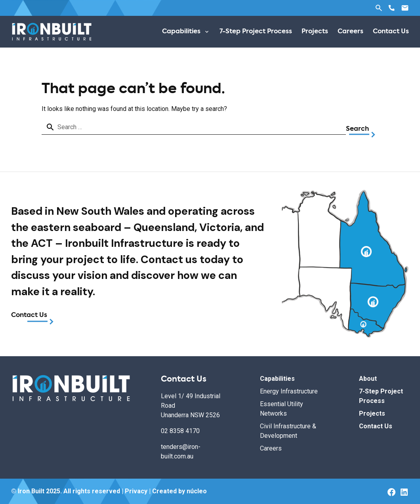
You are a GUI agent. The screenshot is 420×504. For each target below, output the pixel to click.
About (368, 379)
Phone (391, 8)
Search (379, 8)
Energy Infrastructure (289, 391)
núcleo (197, 491)
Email (405, 8)
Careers (271, 448)
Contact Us (29, 315)
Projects (372, 413)
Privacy (136, 491)
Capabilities (277, 379)
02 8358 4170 (180, 431)
